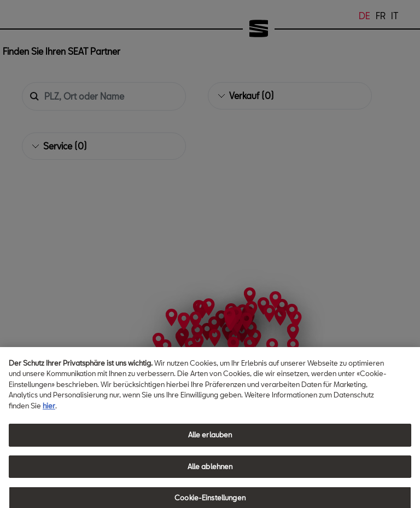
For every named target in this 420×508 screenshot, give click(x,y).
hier (49, 418)
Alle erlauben (210, 448)
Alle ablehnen (210, 479)
